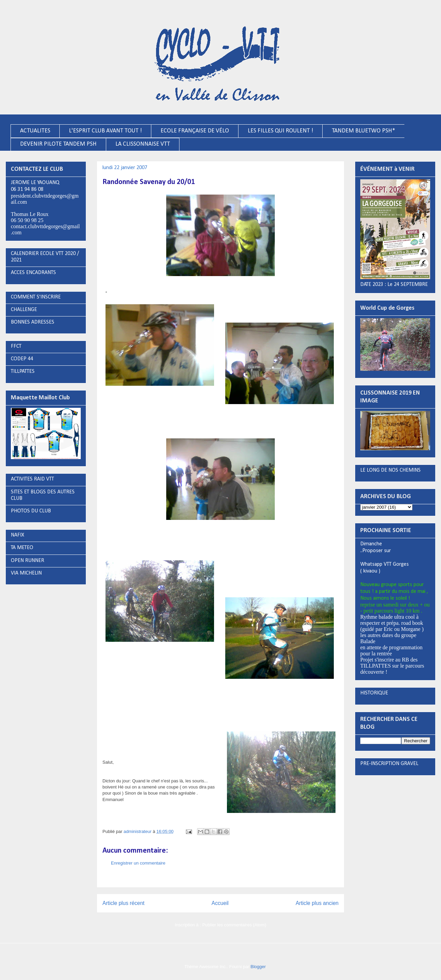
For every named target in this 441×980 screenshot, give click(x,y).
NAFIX (17, 535)
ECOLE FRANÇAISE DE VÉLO (195, 131)
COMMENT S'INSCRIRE (36, 297)
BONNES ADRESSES (33, 322)
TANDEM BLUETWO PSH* (363, 131)
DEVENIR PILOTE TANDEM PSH (58, 144)
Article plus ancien (317, 903)
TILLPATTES (23, 371)
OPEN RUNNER (27, 561)
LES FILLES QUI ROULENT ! (280, 131)
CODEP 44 (22, 359)
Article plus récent (123, 903)
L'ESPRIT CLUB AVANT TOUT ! (105, 131)
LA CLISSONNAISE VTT (143, 144)
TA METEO (22, 548)
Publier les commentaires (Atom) (234, 925)
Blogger (258, 967)
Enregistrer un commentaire (138, 863)
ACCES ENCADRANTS (33, 273)
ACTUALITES (35, 131)
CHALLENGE (24, 310)
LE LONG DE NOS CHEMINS (390, 470)
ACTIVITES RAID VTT (32, 479)
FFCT (16, 346)
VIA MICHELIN (26, 573)
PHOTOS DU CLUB (31, 511)
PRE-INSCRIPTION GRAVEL (389, 764)
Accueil (220, 903)
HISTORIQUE (374, 693)
